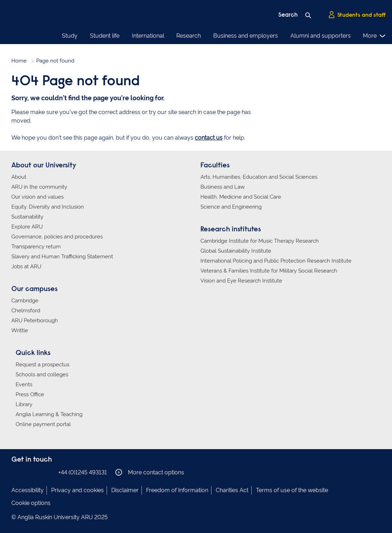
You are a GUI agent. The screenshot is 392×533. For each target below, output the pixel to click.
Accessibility (28, 490)
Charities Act (232, 490)
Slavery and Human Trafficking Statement (62, 257)
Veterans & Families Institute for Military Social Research (269, 271)
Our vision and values (37, 197)
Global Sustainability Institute (236, 251)
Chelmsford (26, 311)
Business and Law (222, 187)
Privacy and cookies (77, 490)
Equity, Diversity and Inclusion (48, 207)
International (148, 36)
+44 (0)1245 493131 (83, 472)
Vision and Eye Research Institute (241, 281)
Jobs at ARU (26, 266)
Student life (105, 36)
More (374, 36)
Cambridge (25, 301)
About (19, 177)
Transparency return (36, 247)
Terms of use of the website (292, 490)
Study (70, 36)
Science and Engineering (231, 207)
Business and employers (246, 36)
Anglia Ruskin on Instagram (27, 472)
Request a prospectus (42, 365)
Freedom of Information (177, 490)
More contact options (150, 472)
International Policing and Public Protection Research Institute (276, 261)
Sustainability (27, 217)
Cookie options (31, 503)
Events (24, 384)
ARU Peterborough (35, 321)
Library (24, 404)
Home (19, 61)
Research (189, 36)
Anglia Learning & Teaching (49, 414)
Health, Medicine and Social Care (241, 197)
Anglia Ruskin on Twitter (37, 472)
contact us (209, 138)
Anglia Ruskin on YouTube (48, 472)
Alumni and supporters (321, 36)
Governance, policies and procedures (57, 237)
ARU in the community (39, 187)
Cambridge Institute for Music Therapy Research (260, 241)
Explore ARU (27, 227)
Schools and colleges (42, 375)
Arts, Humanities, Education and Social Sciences (259, 177)
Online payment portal (43, 424)
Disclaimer (125, 490)
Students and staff (357, 15)
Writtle (20, 330)
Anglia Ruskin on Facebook (16, 472)
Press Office (30, 394)
